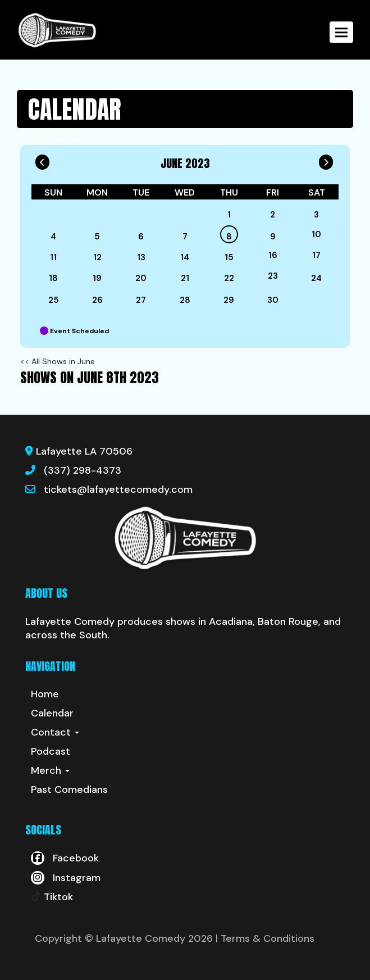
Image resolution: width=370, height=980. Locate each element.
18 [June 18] (53, 278)
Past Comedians (69, 790)
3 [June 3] (316, 215)
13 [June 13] (141, 257)
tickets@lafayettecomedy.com (118, 489)
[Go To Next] (326, 160)
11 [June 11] (53, 257)
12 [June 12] (97, 257)
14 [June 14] (185, 257)
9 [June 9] (273, 237)
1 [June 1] (229, 215)
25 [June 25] (54, 300)
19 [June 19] (97, 278)
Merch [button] (50, 770)
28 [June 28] (185, 300)
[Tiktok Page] (52, 897)
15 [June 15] (229, 257)
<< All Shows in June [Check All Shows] (58, 361)
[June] (185, 215)
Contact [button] (55, 732)
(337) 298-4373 (83, 470)
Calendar (52, 713)
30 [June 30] (273, 300)
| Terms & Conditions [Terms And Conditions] (265, 938)
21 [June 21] (185, 278)
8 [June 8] (229, 237)
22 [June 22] (229, 278)
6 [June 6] (141, 237)
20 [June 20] (141, 278)
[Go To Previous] (42, 160)
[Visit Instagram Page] (66, 878)
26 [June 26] (97, 300)
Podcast (51, 751)
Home (45, 694)
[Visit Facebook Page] (65, 858)
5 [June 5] (97, 237)
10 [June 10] (316, 234)
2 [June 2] (273, 215)
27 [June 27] (141, 300)
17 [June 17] (316, 255)
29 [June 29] (229, 300)
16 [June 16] (273, 255)
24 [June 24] (316, 278)
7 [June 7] (185, 237)
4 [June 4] (53, 237)
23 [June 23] (273, 276)
